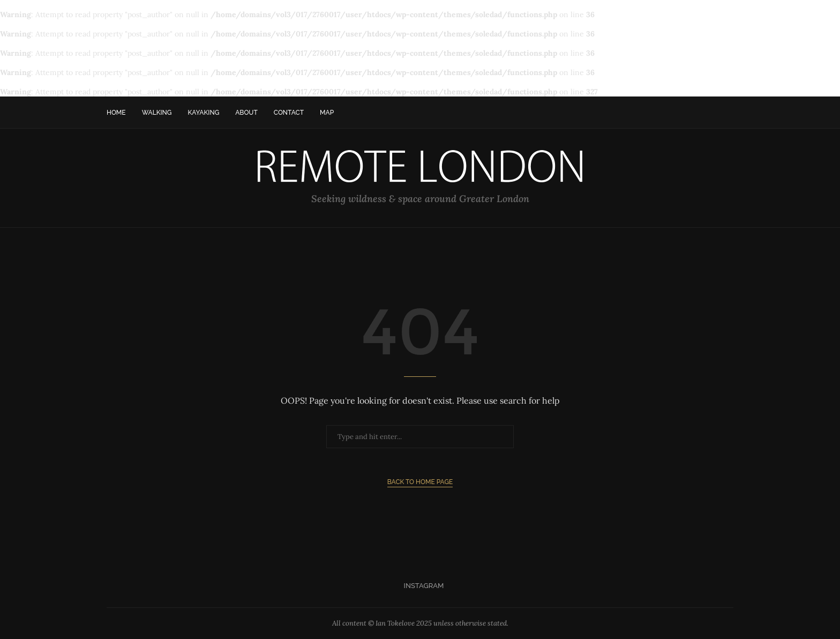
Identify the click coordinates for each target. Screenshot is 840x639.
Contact (289, 113)
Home (116, 113)
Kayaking (203, 113)
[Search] (728, 113)
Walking (157, 113)
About (246, 113)
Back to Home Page (420, 482)
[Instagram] (420, 586)
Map (327, 113)
